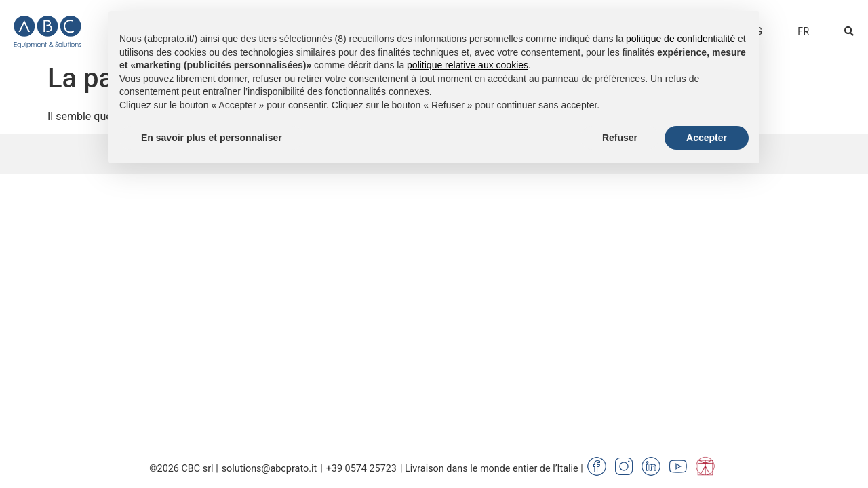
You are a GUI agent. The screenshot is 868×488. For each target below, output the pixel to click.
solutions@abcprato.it (270, 469)
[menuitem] (803, 31)
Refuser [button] (620, 138)
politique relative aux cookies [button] (468, 65)
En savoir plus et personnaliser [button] (212, 138)
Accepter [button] (707, 138)
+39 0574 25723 (361, 469)
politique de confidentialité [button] (680, 39)
